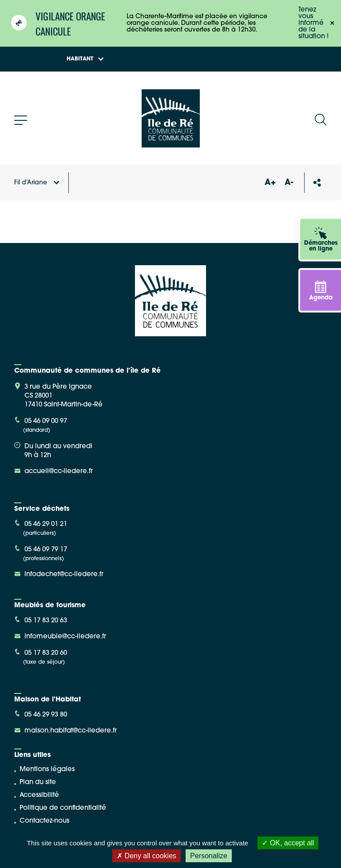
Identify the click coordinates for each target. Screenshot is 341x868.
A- (289, 183)
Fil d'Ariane (37, 183)
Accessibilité (39, 795)
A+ (270, 183)
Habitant (85, 59)
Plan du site (38, 782)
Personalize (209, 856)
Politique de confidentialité (63, 808)
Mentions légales (47, 770)
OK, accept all (288, 843)
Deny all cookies (147, 856)
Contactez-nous (44, 821)
